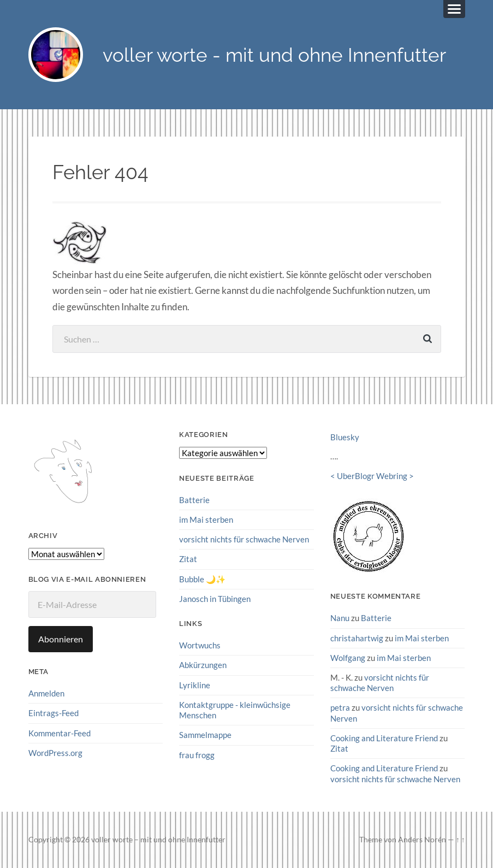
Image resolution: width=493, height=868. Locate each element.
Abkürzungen (203, 665)
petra (340, 707)
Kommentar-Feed (60, 733)
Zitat (188, 559)
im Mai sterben (206, 519)
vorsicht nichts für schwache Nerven (244, 539)
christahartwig (357, 638)
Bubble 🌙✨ (202, 579)
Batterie (194, 500)
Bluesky (345, 437)
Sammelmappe (205, 735)
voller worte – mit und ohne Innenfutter (158, 840)
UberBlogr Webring (372, 476)
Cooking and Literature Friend (384, 738)
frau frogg (197, 755)
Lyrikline (195, 685)
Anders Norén (422, 840)
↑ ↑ (461, 840)
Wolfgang (348, 658)
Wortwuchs (200, 645)
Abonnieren (61, 639)
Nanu (340, 618)
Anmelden (46, 693)
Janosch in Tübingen (215, 599)
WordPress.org (55, 753)
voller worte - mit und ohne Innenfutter (274, 55)
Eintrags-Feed (54, 713)
